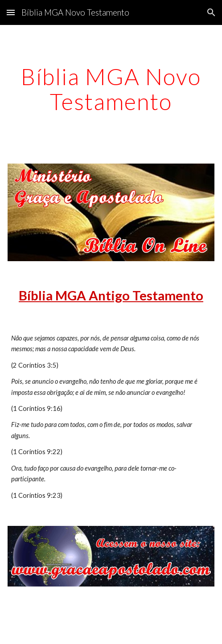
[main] (111, 89)
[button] (11, 12)
